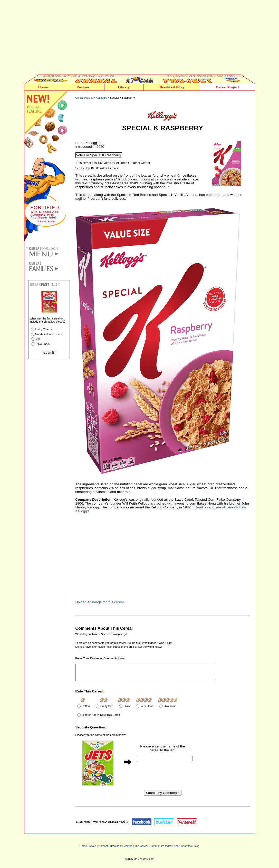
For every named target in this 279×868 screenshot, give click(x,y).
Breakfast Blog (172, 87)
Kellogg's (101, 98)
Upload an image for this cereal (100, 602)
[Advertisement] (140, 39)
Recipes (83, 87)
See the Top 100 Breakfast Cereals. (97, 168)
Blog (196, 849)
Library (124, 87)
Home (43, 87)
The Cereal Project (146, 849)
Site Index (165, 849)
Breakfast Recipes (121, 849)
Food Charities (183, 849)
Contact (103, 849)
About (93, 849)
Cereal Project (227, 87)
